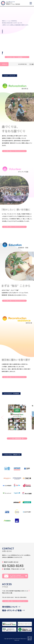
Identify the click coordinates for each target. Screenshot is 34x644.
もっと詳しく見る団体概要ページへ (17, 57)
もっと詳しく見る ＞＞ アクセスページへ (15, 601)
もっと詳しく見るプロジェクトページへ (14, 151)
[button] (32, 418)
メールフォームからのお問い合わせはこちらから (16, 576)
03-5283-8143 (13, 566)
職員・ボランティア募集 (13, 610)
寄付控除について (11, 607)
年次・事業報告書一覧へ (17, 438)
